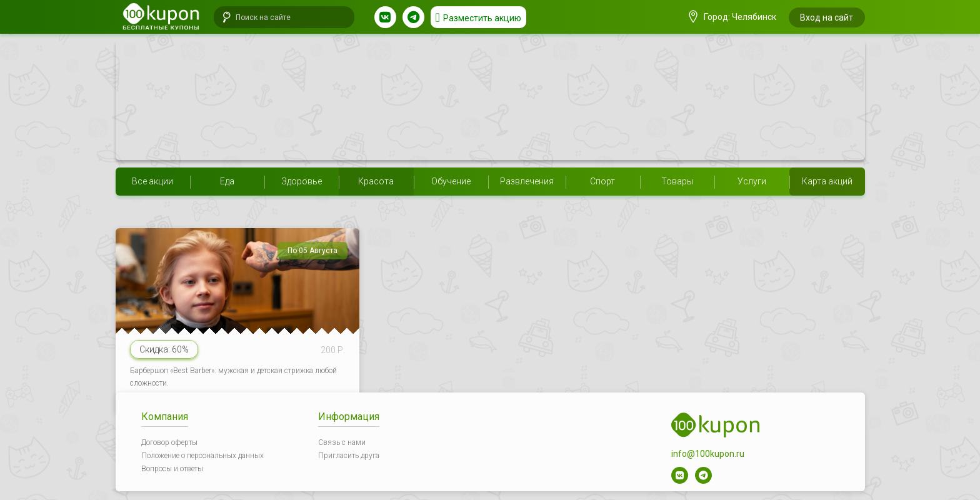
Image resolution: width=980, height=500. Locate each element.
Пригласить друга (349, 456)
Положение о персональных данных (202, 456)
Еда (227, 181)
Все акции (152, 181)
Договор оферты (169, 442)
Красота (376, 181)
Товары (677, 181)
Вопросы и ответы (172, 469)
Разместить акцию (482, 18)
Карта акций (827, 181)
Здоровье (302, 181)
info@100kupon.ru (708, 454)
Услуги (752, 181)
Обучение (451, 181)
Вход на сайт (827, 17)
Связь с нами (342, 442)
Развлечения (527, 181)
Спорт (602, 181)
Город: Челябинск (732, 17)
